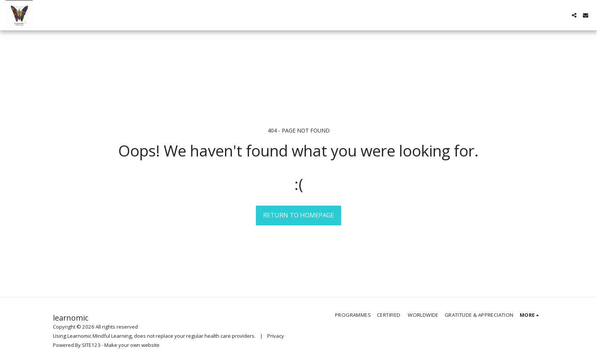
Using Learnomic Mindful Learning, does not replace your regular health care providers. (154, 336)
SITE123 (91, 345)
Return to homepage (298, 215)
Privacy (276, 336)
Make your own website (132, 345)
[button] (574, 15)
